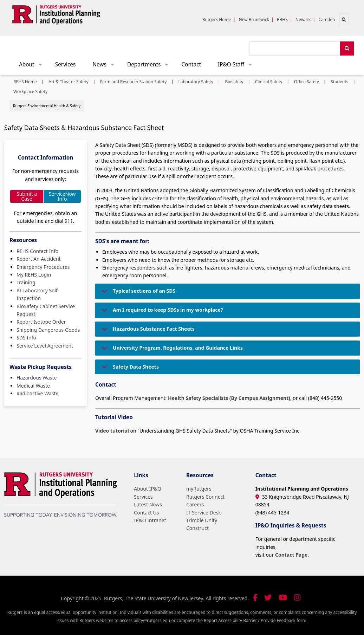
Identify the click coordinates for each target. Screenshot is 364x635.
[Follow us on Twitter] (268, 598)
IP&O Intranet (150, 520)
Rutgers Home (217, 20)
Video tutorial (112, 431)
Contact (191, 64)
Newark (303, 20)
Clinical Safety (269, 82)
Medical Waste (33, 386)
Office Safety (307, 82)
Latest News (148, 504)
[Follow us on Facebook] (255, 598)
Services (66, 64)
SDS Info (26, 338)
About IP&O (148, 489)
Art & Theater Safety (68, 82)
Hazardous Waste (37, 378)
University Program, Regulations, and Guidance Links (171, 350)
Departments (150, 66)
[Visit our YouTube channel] (283, 598)
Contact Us (146, 513)
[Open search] (344, 20)
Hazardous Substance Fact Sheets (147, 331)
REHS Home (25, 82)
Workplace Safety (30, 92)
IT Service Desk (204, 513)
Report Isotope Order (41, 322)
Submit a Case (27, 196)
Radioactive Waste (37, 393)
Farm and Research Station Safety (133, 82)
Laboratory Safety (196, 82)
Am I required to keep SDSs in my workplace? (161, 312)
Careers (195, 504)
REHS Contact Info (37, 251)
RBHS (282, 20)
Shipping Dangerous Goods (48, 330)
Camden (327, 20)
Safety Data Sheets (129, 369)
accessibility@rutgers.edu (145, 620)
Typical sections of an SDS (137, 293)
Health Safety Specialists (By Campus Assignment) (229, 398)
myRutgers (199, 489)
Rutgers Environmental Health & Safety (47, 106)
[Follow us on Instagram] (297, 598)
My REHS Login (34, 275)
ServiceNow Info (62, 196)
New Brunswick (254, 20)
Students (339, 82)
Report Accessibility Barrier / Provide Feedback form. (256, 620)
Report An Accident (39, 259)
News (105, 66)
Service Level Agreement (45, 346)
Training (26, 282)
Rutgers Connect (205, 497)
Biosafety (234, 82)
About (33, 66)
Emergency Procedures (43, 267)
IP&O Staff (237, 66)
